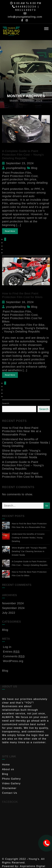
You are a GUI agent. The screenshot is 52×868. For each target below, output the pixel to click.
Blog (34, 168)
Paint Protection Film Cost (20, 176)
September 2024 (13, 608)
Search (6, 403)
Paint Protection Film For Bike (24, 325)
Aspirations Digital (33, 866)
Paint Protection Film (17, 173)
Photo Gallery (11, 779)
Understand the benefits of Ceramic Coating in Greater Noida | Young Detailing (26, 442)
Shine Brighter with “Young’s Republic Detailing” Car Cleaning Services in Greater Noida (24, 454)
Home (6, 765)
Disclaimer (9, 788)
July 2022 (9, 613)
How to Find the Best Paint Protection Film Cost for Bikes (22, 475)
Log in (7, 647)
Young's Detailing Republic (22, 331)
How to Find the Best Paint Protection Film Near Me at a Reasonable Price (22, 431)
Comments (14, 656)
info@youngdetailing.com (25, 17)
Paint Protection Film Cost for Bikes (22, 320)
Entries (11, 652)
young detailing (37, 183)
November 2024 (13, 603)
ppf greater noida (14, 183)
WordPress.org (13, 661)
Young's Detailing (36, 328)
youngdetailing (14, 168)
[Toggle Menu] (46, 29)
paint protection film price (19, 179)
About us (8, 769)
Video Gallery (11, 783)
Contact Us (10, 793)
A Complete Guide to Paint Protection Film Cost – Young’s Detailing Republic (23, 155)
